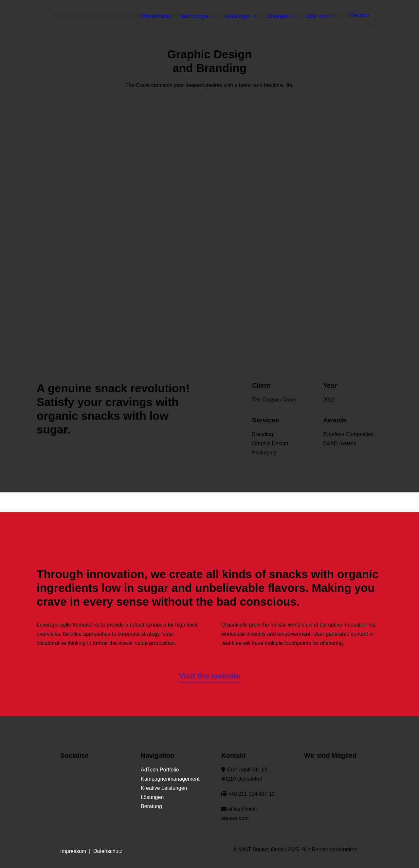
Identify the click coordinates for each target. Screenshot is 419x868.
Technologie (197, 16)
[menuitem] (354, 15)
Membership (155, 16)
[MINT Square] (18, 15)
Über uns (319, 16)
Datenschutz (108, 851)
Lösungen (281, 16)
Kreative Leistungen (164, 788)
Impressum (73, 851)
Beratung (151, 806)
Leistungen (240, 16)
